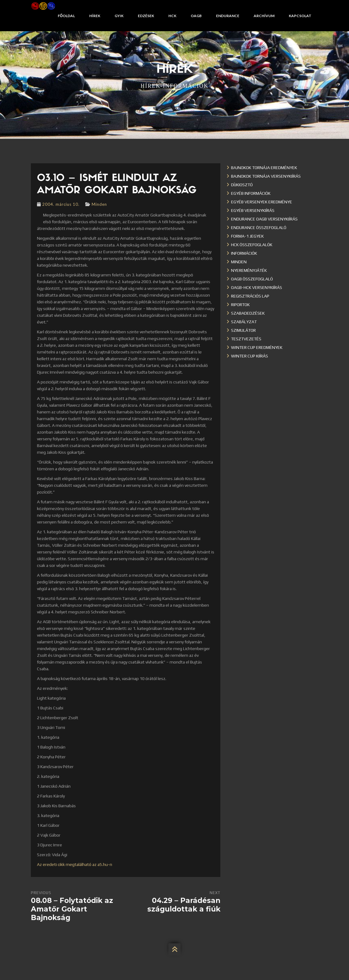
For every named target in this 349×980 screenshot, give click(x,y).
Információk (244, 253)
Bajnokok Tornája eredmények (264, 168)
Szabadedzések (248, 313)
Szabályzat (244, 322)
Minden (99, 204)
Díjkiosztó (242, 185)
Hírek (95, 16)
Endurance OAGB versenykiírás (264, 219)
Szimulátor (243, 330)
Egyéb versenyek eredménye (262, 202)
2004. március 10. (61, 204)
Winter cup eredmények (257, 347)
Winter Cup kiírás (250, 356)
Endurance (228, 16)
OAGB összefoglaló (252, 279)
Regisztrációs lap (250, 296)
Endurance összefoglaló (259, 227)
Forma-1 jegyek (247, 236)
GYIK (119, 16)
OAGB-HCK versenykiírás (257, 287)
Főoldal (66, 16)
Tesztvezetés (246, 339)
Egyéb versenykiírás (253, 210)
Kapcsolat (300, 16)
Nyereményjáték (249, 270)
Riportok (240, 305)
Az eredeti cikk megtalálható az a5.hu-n (75, 864)
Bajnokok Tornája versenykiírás (266, 176)
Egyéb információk (251, 193)
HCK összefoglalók (252, 245)
